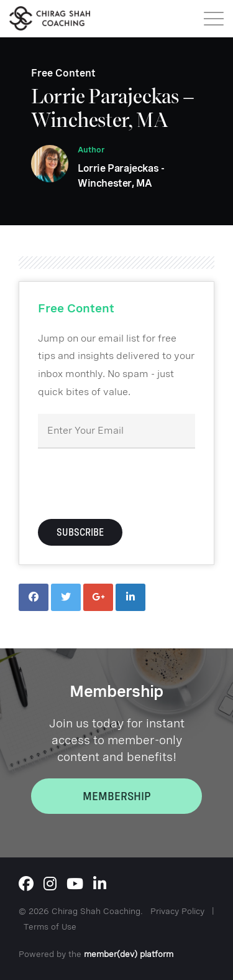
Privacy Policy (177, 911)
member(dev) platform (129, 954)
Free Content (63, 73)
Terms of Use (50, 926)
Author (91, 150)
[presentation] (132, 482)
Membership (117, 796)
